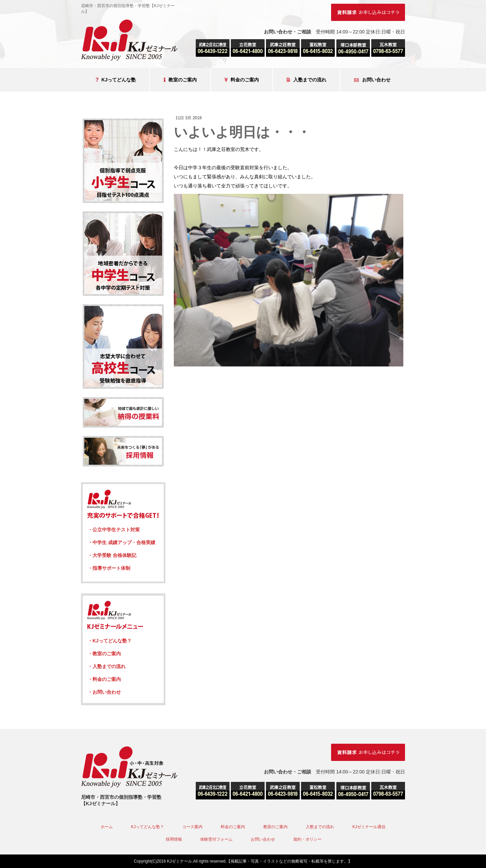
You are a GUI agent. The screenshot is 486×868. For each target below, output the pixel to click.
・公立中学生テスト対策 (114, 530)
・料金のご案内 (104, 679)
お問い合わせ (372, 80)
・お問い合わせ (104, 692)
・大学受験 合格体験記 (112, 555)
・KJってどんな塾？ (110, 641)
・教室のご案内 (104, 654)
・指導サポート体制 (109, 568)
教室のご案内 (180, 80)
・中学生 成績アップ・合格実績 (122, 542)
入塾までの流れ (306, 80)
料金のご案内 (242, 80)
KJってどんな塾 (116, 80)
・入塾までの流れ (107, 666)
